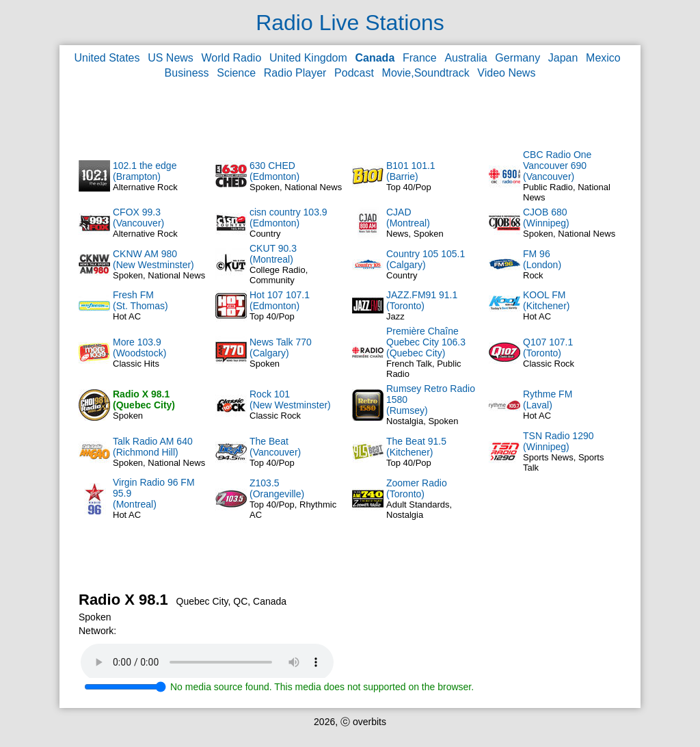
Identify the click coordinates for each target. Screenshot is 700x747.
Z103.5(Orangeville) (277, 488)
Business (187, 73)
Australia (466, 58)
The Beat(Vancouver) (275, 447)
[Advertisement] (350, 114)
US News (171, 58)
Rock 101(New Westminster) (290, 399)
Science (236, 73)
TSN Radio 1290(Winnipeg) (558, 441)
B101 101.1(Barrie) (411, 171)
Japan (563, 58)
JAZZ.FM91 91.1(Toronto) (422, 300)
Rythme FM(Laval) (548, 399)
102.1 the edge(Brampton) (145, 171)
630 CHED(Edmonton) (274, 171)
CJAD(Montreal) (408, 218)
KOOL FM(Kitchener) (546, 300)
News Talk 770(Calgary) (281, 348)
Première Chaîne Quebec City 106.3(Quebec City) (426, 342)
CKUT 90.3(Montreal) (273, 254)
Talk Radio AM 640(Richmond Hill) (153, 447)
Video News (506, 73)
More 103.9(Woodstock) (139, 348)
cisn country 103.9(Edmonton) (288, 218)
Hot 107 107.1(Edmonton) (280, 300)
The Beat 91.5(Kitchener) (416, 447)
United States (107, 58)
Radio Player (295, 73)
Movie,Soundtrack (426, 73)
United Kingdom (308, 58)
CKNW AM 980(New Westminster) (153, 259)
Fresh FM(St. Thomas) (140, 300)
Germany (517, 58)
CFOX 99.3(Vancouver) (138, 218)
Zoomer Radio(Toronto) (417, 488)
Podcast (354, 73)
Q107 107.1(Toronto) (548, 348)
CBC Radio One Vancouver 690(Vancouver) (557, 166)
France (420, 58)
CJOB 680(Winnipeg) (546, 218)
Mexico (603, 58)
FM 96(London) (542, 259)
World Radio (232, 58)
